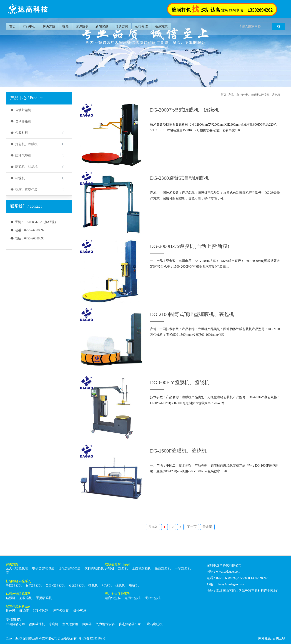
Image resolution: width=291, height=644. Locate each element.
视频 (65, 26)
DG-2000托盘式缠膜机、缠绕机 (184, 110)
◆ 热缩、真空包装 (24, 190)
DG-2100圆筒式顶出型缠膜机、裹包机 (192, 314)
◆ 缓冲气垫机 (21, 155)
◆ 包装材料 (19, 133)
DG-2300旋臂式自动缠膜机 (179, 178)
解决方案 (49, 26)
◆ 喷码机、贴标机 (24, 167)
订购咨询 (122, 26)
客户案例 (82, 26)
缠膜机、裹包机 (271, 95)
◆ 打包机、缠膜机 (24, 144)
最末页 (207, 527)
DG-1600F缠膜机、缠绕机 (178, 451)
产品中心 (29, 26)
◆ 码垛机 (18, 178)
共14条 (153, 527)
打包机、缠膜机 (250, 95)
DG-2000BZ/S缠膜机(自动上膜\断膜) (190, 246)
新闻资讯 (102, 26)
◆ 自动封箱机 (21, 110)
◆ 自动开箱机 (21, 121)
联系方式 (161, 26)
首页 (13, 26)
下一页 (192, 527)
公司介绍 (141, 26)
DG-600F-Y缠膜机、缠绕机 (180, 382)
